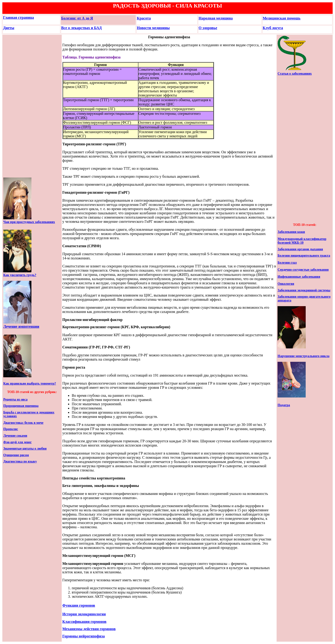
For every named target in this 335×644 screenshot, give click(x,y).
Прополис (11, 429)
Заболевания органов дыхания (300, 249)
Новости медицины (153, 28)
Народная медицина (216, 18)
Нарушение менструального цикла (303, 356)
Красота (144, 18)
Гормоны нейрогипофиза (84, 636)
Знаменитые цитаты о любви (25, 449)
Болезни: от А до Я (77, 18)
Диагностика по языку (20, 461)
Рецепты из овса (15, 399)
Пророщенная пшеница (21, 406)
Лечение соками (15, 436)
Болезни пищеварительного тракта (304, 256)
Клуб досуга (273, 28)
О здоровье (208, 28)
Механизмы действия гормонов (89, 629)
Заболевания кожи (291, 232)
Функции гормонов (79, 605)
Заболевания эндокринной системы (304, 290)
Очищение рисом (16, 455)
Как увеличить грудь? (20, 275)
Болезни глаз (287, 263)
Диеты (9, 28)
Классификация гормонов (84, 622)
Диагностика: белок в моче (23, 423)
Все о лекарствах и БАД (82, 28)
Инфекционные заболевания (299, 277)
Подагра (284, 405)
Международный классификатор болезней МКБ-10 (302, 241)
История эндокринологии (84, 614)
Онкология (286, 284)
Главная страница (19, 17)
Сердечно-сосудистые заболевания (303, 270)
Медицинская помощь (282, 18)
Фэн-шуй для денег (17, 442)
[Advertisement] (17, 106)
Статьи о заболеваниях (295, 74)
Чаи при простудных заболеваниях (29, 222)
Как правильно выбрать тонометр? (30, 384)
